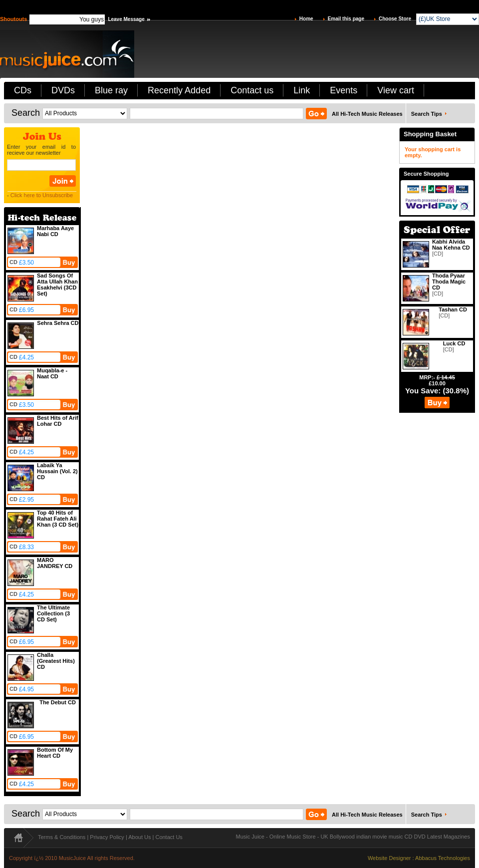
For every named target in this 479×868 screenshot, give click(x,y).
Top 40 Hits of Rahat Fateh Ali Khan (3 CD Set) (58, 519)
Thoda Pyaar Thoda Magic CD (449, 282)
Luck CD (454, 343)
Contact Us (169, 837)
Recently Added (179, 90)
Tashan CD (453, 309)
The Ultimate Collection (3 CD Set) (53, 613)
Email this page (346, 19)
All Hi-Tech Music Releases (367, 114)
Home (306, 19)
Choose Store (395, 19)
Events (344, 90)
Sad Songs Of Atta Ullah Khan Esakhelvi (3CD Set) (57, 285)
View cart (396, 90)
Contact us (252, 90)
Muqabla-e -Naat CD (52, 373)
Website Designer (389, 858)
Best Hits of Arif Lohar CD (58, 421)
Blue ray (111, 90)
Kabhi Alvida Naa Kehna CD (451, 245)
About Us (139, 837)
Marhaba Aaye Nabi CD (55, 231)
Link (302, 90)
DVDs (63, 90)
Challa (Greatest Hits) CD (56, 661)
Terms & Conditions (62, 837)
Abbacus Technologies (443, 858)
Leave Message (126, 19)
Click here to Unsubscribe (42, 195)
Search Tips (427, 114)
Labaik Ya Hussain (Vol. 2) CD (57, 471)
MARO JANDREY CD (55, 563)
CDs (23, 90)
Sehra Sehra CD (58, 323)
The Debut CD (58, 702)
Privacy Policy (107, 837)
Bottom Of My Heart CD (55, 753)
